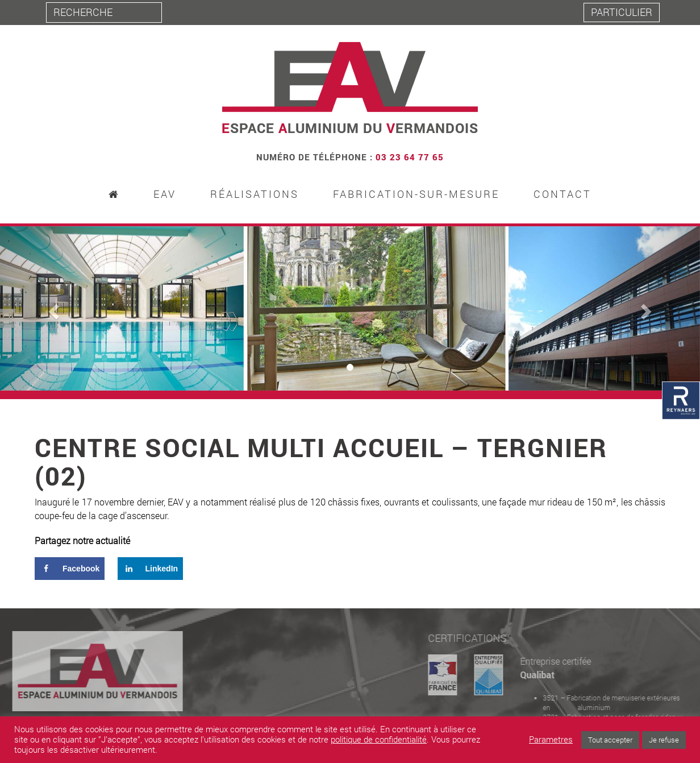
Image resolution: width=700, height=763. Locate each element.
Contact (562, 194)
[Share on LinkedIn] (151, 569)
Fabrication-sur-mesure (416, 194)
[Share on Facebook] (70, 569)
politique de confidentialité (379, 739)
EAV (165, 194)
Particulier (622, 12)
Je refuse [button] (664, 740)
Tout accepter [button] (610, 740)
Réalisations (255, 194)
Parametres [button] (551, 740)
